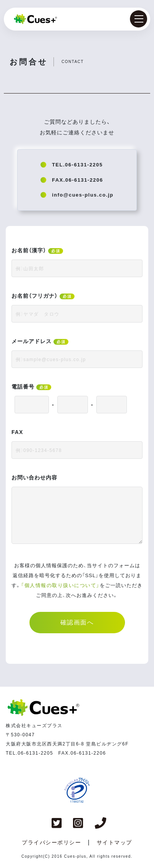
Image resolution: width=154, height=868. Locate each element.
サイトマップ (114, 842)
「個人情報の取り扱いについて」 (60, 585)
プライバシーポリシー (51, 842)
